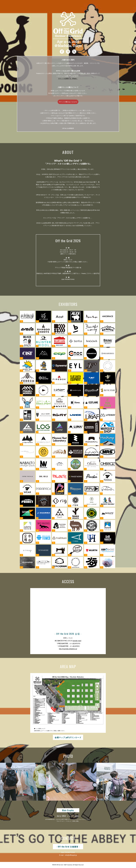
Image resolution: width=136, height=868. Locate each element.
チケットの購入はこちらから (68, 102)
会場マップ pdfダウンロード (68, 737)
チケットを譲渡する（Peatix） (68, 79)
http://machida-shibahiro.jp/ (68, 649)
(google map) (77, 641)
